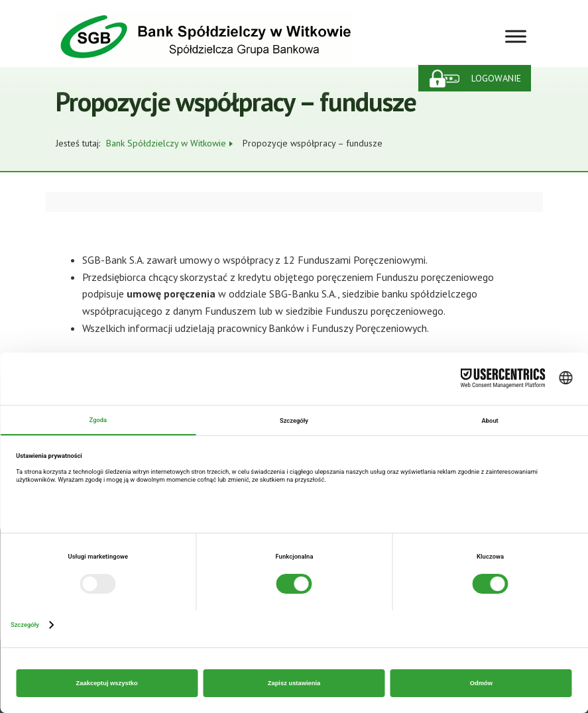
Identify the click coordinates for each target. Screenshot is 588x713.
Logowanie (496, 78)
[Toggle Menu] (516, 36)
